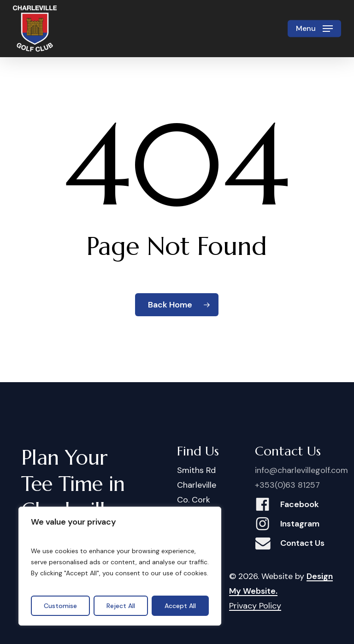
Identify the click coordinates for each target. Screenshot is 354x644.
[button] (314, 29)
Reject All (121, 606)
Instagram (300, 524)
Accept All (180, 606)
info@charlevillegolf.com (301, 470)
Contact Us (302, 543)
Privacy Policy (255, 606)
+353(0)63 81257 (287, 485)
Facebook (300, 504)
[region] (120, 566)
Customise (60, 606)
